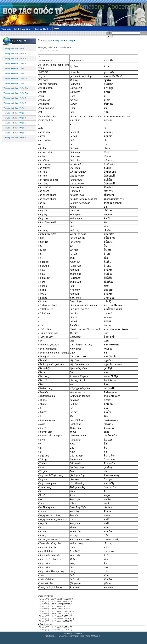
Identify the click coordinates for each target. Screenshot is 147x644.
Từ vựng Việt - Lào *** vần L (15, 108)
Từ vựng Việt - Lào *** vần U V (16, 73)
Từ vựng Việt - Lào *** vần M (15, 123)
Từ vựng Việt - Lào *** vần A (15, 59)
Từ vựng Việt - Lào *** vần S (15, 54)
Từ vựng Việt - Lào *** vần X (15, 118)
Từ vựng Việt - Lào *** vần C (15, 68)
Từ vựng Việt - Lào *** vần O (15, 83)
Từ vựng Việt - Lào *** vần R (15, 128)
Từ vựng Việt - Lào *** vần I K (15, 78)
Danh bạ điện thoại (43, 29)
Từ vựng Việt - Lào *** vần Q (15, 103)
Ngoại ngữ (47, 41)
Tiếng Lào (59, 41)
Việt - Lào (80, 41)
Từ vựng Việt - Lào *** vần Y (15, 138)
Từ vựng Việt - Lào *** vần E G (16, 93)
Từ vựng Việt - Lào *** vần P (15, 133)
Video (56, 29)
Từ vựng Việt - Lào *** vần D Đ (16, 88)
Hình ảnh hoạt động (23, 29)
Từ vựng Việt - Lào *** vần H (15, 113)
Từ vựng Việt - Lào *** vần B (15, 98)
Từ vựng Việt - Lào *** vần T (15, 49)
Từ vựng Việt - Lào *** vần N (15, 63)
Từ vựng (69, 41)
